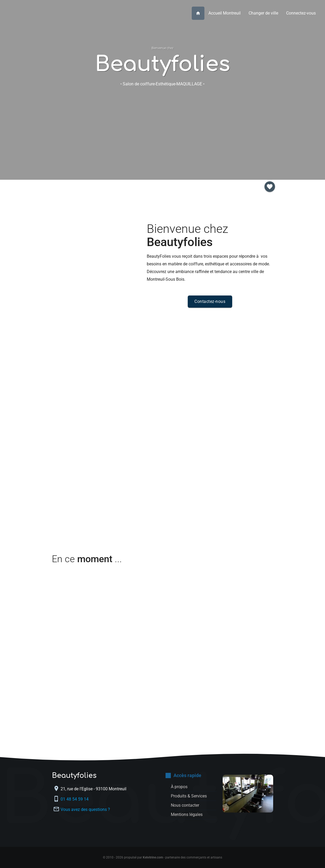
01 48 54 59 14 (75, 799)
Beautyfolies (162, 64)
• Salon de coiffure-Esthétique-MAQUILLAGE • (162, 84)
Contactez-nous (210, 301)
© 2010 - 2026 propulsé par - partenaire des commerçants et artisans (162, 857)
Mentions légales (187, 814)
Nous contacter (191, 126)
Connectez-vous (301, 13)
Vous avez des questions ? (85, 809)
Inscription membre (248, 126)
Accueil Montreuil (225, 13)
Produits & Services (134, 126)
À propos (77, 126)
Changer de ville (263, 13)
